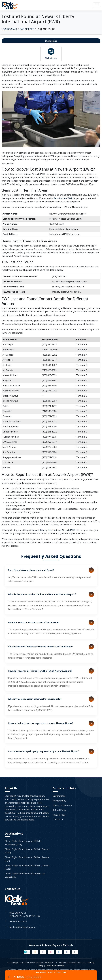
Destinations (59, 796)
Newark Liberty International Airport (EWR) (53, 530)
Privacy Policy (59, 801)
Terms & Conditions (62, 805)
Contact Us (58, 820)
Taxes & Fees (59, 815)
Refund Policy (59, 810)
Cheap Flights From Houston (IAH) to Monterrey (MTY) (23, 843)
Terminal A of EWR (63, 198)
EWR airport (51, 58)
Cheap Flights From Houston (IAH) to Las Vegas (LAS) (25, 875)
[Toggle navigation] (97, 5)
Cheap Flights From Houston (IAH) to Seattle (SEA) (27, 859)
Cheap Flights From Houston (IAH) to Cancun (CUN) (27, 851)
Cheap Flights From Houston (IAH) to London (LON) (27, 867)
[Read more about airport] (51, 51)
